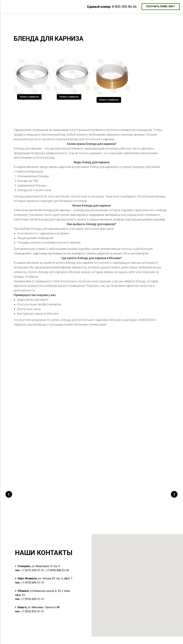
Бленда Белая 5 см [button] (28, 99)
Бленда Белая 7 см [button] (68, 99)
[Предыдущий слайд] (9, 504)
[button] (161, 7)
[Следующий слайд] (174, 504)
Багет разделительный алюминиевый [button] (70, 514)
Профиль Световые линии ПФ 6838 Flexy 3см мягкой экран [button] (144, 514)
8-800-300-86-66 (124, 7)
